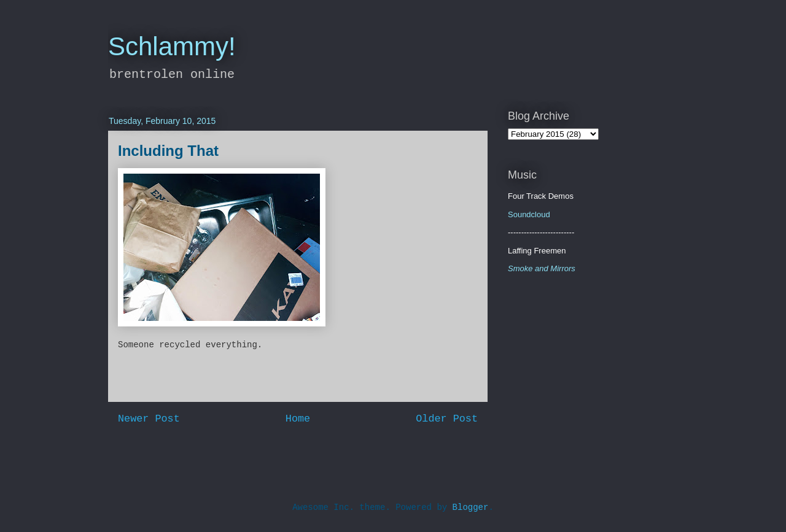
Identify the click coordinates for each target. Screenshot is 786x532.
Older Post (447, 419)
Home (298, 419)
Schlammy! (172, 46)
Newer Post (149, 419)
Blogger (471, 507)
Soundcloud (529, 214)
